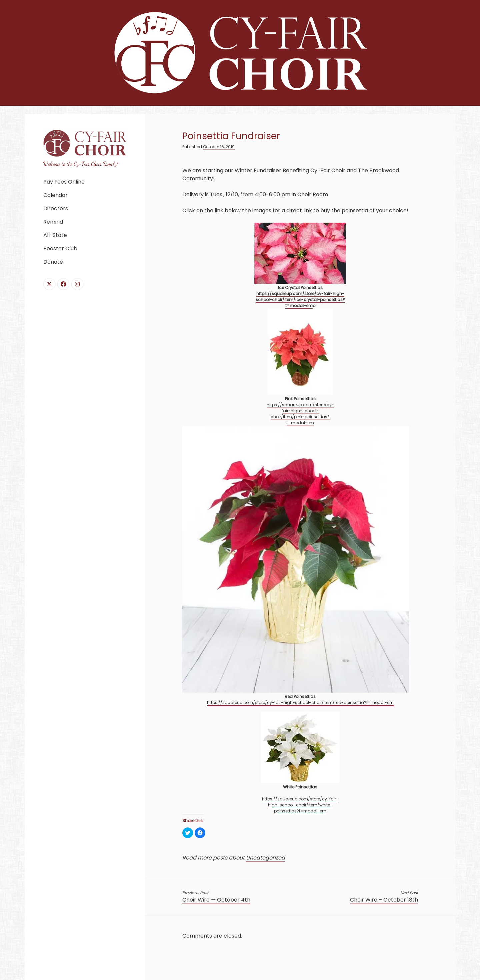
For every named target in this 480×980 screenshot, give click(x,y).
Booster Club (60, 249)
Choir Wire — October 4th (216, 900)
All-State (55, 235)
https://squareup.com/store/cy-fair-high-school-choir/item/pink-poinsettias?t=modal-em (300, 414)
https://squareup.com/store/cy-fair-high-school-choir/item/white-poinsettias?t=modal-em (300, 805)
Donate (53, 262)
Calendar (55, 195)
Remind (53, 222)
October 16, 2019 (219, 147)
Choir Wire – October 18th (384, 900)
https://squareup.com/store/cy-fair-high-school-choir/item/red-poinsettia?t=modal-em (300, 702)
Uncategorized (265, 858)
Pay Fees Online (64, 182)
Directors (56, 208)
